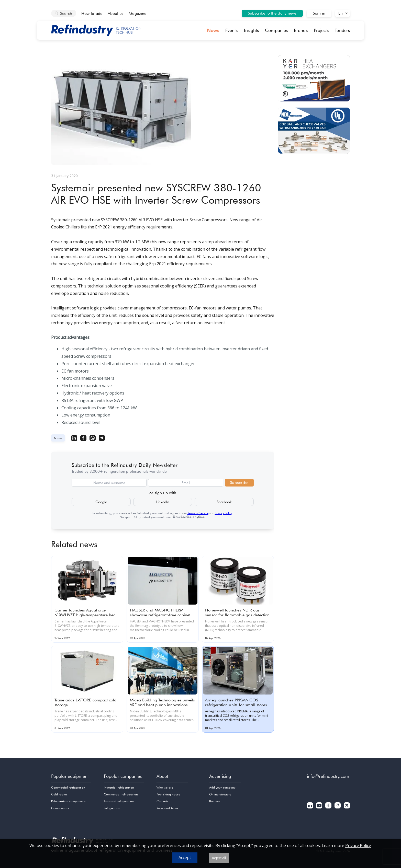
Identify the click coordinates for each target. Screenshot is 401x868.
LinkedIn (163, 502)
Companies (276, 30)
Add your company (222, 787)
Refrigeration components (68, 801)
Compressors (60, 808)
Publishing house (168, 794)
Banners (215, 801)
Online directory (220, 794)
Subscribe (239, 483)
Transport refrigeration (119, 801)
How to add (92, 13)
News (213, 30)
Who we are (165, 787)
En (341, 13)
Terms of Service (198, 513)
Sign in (319, 13)
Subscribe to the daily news (272, 13)
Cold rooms (59, 794)
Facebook (224, 502)
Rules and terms (167, 808)
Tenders (342, 30)
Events (232, 30)
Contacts (162, 801)
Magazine (137, 13)
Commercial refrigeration (68, 787)
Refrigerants (112, 808)
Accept (185, 858)
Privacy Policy (224, 513)
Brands (301, 30)
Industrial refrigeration (119, 787)
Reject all (219, 858)
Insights (252, 30)
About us (116, 13)
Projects (321, 30)
